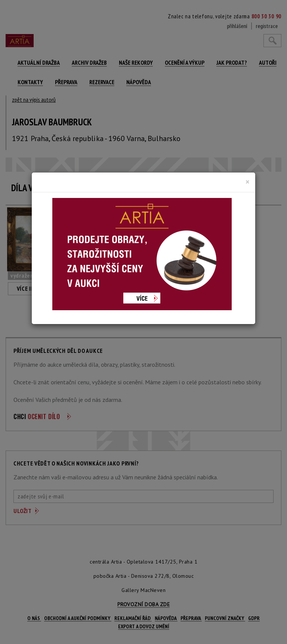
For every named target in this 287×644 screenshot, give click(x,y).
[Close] (248, 182)
